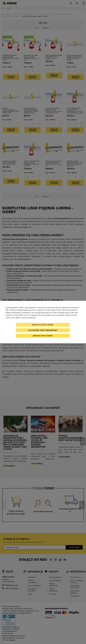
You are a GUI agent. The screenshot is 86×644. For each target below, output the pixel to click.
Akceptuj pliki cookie (43, 325)
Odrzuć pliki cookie (43, 336)
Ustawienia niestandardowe (43, 330)
